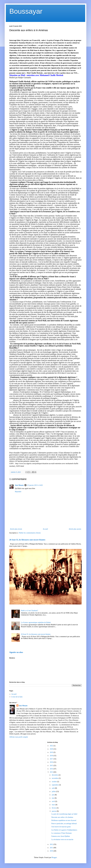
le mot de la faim (17, 697)
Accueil (45, 529)
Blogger (54, 857)
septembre (55, 785)
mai (53, 798)
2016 (52, 762)
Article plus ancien (75, 529)
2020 (52, 749)
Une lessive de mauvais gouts (61, 827)
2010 (52, 851)
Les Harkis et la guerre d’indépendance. (64, 830)
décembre (55, 775)
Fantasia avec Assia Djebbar (61, 836)
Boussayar (26, 11)
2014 (52, 769)
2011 (52, 848)
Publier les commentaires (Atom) (30, 533)
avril (53, 801)
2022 (52, 746)
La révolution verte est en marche (62, 840)
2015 (52, 766)
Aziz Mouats (19, 485)
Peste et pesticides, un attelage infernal (64, 824)
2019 (52, 752)
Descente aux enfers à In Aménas (62, 817)
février (54, 808)
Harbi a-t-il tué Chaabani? (30, 611)
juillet (54, 792)
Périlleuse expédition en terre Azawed (64, 820)
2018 (52, 756)
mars (54, 805)
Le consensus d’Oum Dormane (61, 833)
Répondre (18, 492)
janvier (54, 811)
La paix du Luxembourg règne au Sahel (64, 814)
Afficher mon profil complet (19, 737)
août (53, 788)
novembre (55, 778)
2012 (52, 844)
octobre (54, 782)
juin (53, 795)
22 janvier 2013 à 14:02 (35, 485)
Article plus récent (16, 529)
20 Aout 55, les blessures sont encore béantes (27, 540)
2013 (52, 772)
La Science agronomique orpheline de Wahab (36, 622)
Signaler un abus (16, 652)
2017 (52, 759)
